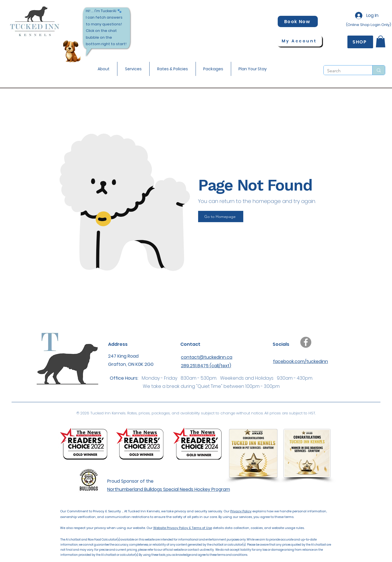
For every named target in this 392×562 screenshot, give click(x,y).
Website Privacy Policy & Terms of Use (183, 528)
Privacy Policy (241, 511)
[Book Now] (298, 21)
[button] (133, 69)
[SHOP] (360, 42)
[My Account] (300, 41)
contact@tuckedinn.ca (207, 357)
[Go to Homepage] (221, 217)
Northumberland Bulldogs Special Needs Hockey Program (169, 489)
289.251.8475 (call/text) (206, 366)
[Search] (344, 71)
